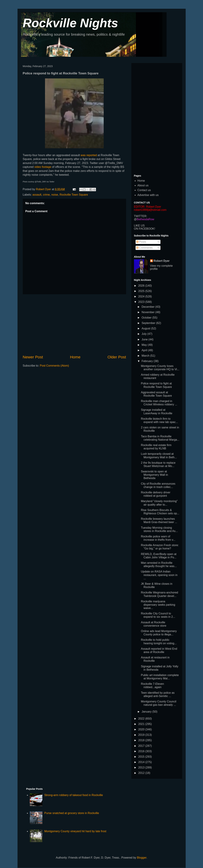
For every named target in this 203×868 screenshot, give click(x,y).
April (145, 350)
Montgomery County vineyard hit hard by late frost (75, 831)
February (147, 361)
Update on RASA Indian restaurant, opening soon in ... (159, 575)
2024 (142, 296)
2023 (142, 302)
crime (46, 195)
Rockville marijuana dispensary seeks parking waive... (158, 605)
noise (55, 195)
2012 (142, 773)
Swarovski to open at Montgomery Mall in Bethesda (154, 475)
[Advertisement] (74, 324)
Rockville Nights (70, 23)
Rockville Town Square (74, 195)
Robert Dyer (162, 261)
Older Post (117, 357)
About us (143, 185)
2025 (142, 291)
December (148, 307)
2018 (142, 740)
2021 (142, 724)
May (145, 345)
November (148, 312)
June (145, 339)
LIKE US (139, 226)
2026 (142, 286)
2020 (142, 729)
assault (37, 195)
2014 (142, 762)
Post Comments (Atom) (54, 366)
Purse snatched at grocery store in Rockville (72, 813)
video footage (43, 167)
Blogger (142, 858)
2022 (142, 719)
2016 (142, 751)
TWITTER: (141, 216)
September (149, 323)
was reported (89, 155)
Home (75, 357)
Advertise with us (148, 195)
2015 (142, 757)
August (146, 328)
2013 (142, 767)
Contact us (144, 190)
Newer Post (33, 357)
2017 (142, 746)
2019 (142, 735)
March (146, 356)
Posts (141, 242)
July (144, 334)
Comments (144, 248)
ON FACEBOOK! (145, 229)
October (147, 318)
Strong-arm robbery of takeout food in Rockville (74, 795)
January (147, 712)
